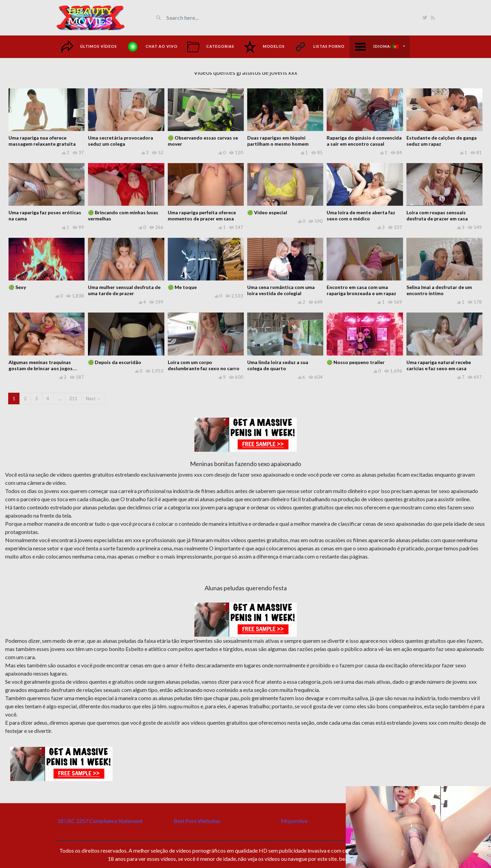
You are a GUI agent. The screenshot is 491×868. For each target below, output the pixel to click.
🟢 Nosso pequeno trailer (356, 362)
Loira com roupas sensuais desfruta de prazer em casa (437, 215)
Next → (93, 399)
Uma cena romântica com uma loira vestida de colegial (281, 290)
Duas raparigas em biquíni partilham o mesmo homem (278, 141)
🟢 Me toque (182, 287)
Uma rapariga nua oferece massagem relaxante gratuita (42, 141)
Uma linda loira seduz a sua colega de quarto (278, 365)
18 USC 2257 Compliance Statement (100, 821)
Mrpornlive (294, 821)
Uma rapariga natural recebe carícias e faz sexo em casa (439, 365)
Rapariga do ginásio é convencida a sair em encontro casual (364, 141)
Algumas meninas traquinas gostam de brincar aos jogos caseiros (41, 368)
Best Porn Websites (197, 821)
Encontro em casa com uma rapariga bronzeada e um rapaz (361, 290)
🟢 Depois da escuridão (115, 362)
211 (73, 399)
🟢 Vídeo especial (267, 212)
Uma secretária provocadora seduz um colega (121, 141)
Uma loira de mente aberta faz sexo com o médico (361, 215)
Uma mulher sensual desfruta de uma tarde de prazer (124, 290)
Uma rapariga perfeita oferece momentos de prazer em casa (202, 215)
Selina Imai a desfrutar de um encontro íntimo (439, 290)
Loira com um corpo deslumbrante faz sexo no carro (204, 365)
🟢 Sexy (17, 287)
